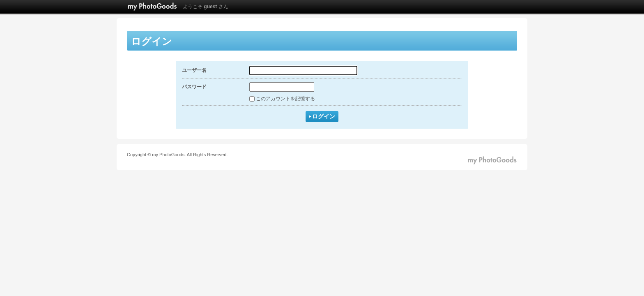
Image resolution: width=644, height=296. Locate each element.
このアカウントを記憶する (285, 99)
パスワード (194, 87)
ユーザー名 (194, 70)
